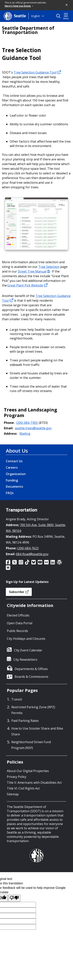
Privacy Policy (17, 777)
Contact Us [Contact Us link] (14, 461)
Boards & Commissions (31, 677)
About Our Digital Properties (28, 771)
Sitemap (13, 794)
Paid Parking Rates (25, 721)
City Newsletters (25, 660)
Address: (11, 434)
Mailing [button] (25, 434)
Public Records (17, 631)
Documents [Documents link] (15, 487)
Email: (9, 428)
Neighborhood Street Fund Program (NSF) (31, 745)
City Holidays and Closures (26, 639)
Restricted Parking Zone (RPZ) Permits (33, 710)
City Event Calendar (28, 650)
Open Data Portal (20, 623)
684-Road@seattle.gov (32, 554)
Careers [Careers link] (12, 467)
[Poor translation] (14, 898)
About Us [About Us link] (17, 451)
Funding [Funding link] (12, 480)
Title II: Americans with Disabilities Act (34, 783)
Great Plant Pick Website (27, 285)
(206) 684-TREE (27, 423)
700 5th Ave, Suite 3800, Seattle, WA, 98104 (36, 528)
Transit (17, 699)
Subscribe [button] (19, 592)
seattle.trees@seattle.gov (33, 428)
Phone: (9, 423)
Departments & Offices (31, 669)
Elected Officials (18, 615)
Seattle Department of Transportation (28, 30)
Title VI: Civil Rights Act (23, 788)
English (36, 16)
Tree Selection (49, 267)
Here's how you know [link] (19, 6)
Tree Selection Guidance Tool (37, 72)
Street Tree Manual (34, 271)
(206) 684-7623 (28, 548)
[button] (67, 5)
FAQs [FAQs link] (10, 493)
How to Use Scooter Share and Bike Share (37, 731)
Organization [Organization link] (16, 474)
